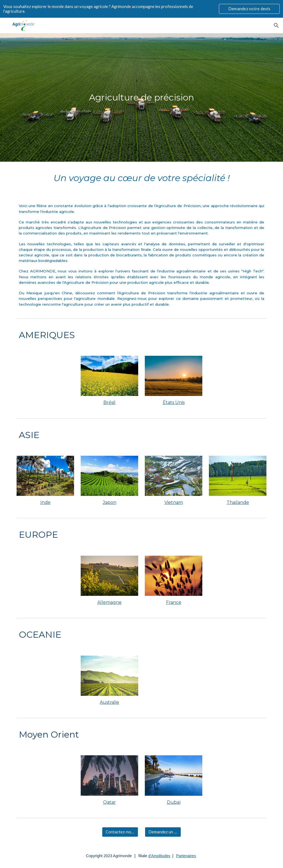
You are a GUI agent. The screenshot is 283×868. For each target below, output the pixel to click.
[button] (276, 25)
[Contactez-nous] (120, 832)
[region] (141, 9)
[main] (142, 97)
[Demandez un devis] (163, 832)
